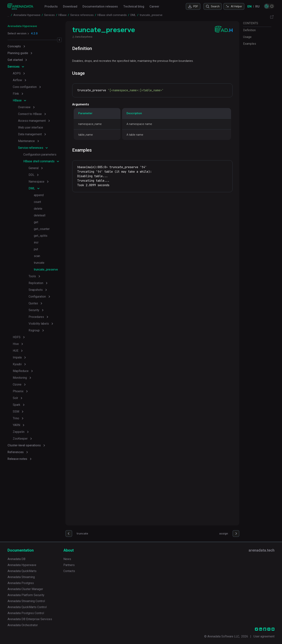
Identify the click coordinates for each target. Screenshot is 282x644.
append (39, 195)
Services (14, 67)
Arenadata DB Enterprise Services (30, 619)
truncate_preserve (46, 269)
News (67, 559)
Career (154, 6)
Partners (69, 565)
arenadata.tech (262, 550)
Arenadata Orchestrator (23, 625)
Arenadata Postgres (21, 583)
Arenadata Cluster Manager (25, 589)
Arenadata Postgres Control (26, 613)
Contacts (69, 571)
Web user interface (31, 127)
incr (36, 242)
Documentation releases (100, 6)
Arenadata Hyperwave (22, 26)
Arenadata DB (16, 559)
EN (249, 6)
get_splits (41, 236)
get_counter (42, 229)
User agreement (264, 636)
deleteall (40, 215)
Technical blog (134, 6)
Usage (247, 37)
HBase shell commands (39, 161)
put (36, 249)
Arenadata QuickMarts (22, 571)
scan (37, 256)
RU (257, 6)
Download (70, 6)
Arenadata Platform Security (26, 595)
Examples (250, 44)
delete (38, 209)
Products (51, 6)
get (36, 222)
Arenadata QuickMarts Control (27, 607)
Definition (249, 30)
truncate (39, 263)
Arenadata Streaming (21, 577)
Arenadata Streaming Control (26, 601)
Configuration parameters (40, 155)
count (37, 202)
